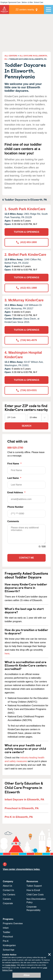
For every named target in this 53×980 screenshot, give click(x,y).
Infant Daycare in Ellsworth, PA (24, 799)
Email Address (26, 497)
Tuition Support (34, 886)
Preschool (8, 937)
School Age (9, 950)
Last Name (26, 483)
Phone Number (26, 512)
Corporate (8, 903)
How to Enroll (33, 890)
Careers (7, 899)
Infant (6, 928)
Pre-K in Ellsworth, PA (19, 817)
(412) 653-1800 (26, 242)
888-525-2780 (15, 448)
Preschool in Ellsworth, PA (22, 808)
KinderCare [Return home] (5, 9)
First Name (26, 468)
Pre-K (6, 941)
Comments (13, 521)
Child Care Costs (35, 895)
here (7, 654)
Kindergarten (9, 945)
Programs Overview (13, 923)
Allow (26, 975)
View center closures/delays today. (21, 869)
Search (27, 426)
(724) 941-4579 (26, 340)
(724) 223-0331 (26, 390)
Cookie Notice (11, 965)
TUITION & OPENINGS (26, 232)
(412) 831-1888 (26, 288)
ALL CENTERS (11, 56)
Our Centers (9, 895)
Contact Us (8, 890)
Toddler (7, 932)
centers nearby (25, 9)
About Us (7, 886)
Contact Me (26, 558)
